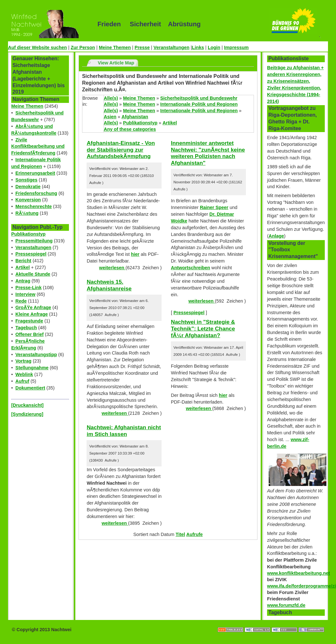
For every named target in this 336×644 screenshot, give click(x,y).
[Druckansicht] (27, 405)
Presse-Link (29, 288)
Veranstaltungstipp (36, 355)
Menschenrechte (34, 206)
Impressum (236, 47)
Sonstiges (26, 180)
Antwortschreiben (190, 268)
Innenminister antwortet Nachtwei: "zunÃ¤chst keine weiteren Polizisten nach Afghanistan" (208, 153)
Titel (180, 534)
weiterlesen (112, 268)
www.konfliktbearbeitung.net (298, 573)
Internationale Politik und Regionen (199, 104)
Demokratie (28, 187)
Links (198, 47)
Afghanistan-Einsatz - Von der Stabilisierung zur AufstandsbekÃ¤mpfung (121, 150)
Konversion (28, 200)
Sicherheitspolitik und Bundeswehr (199, 98)
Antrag (23, 281)
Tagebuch (26, 328)
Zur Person (83, 47)
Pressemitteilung (34, 241)
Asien (110, 117)
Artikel (23, 267)
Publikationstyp (28, 234)
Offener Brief (29, 334)
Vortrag (23, 361)
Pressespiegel (31, 254)
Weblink (24, 374)
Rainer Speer (214, 207)
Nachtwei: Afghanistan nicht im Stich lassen (124, 431)
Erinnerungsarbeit (35, 173)
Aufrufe (194, 534)
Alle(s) (111, 98)
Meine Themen (115, 47)
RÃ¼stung (27, 213)
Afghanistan (135, 117)
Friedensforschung (36, 193)
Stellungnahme (32, 368)
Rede (21, 301)
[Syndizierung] (27, 414)
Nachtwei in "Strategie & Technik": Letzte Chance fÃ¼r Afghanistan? (203, 328)
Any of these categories (130, 129)
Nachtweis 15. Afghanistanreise (109, 285)
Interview (25, 294)
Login (214, 47)
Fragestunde (29, 321)
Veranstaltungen (172, 47)
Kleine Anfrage (32, 314)
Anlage (276, 236)
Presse (142, 47)
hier (135, 254)
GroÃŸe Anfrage (33, 307)
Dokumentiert (30, 388)
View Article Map (116, 63)
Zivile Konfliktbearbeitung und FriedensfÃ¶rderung (38, 146)
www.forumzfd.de (286, 605)
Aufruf (22, 381)
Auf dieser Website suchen (38, 47)
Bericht (23, 261)
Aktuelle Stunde (33, 274)
